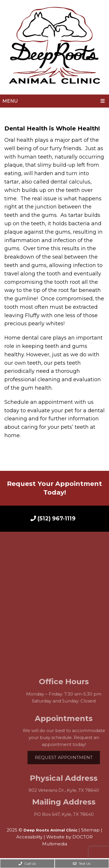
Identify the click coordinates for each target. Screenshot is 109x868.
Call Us (27, 864)
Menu (10, 101)
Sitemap (90, 830)
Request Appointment (70, 757)
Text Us (82, 864)
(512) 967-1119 (53, 519)
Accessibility (29, 837)
